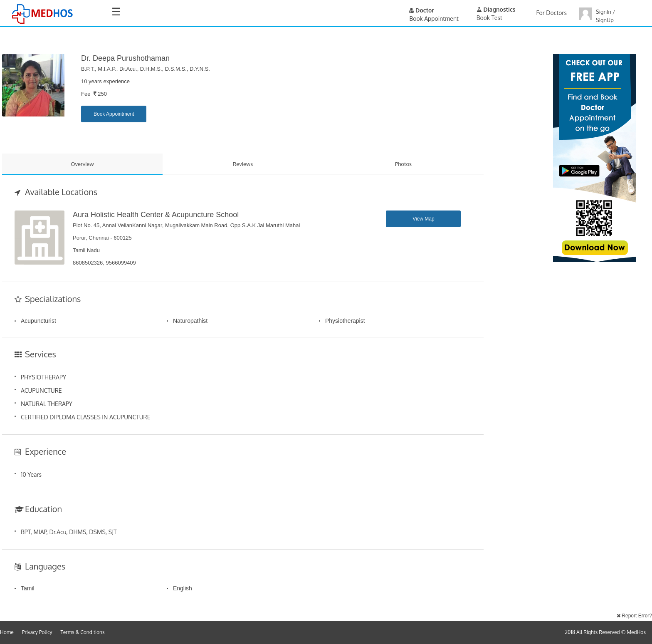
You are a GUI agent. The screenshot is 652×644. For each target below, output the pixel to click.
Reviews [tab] (243, 164)
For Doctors (552, 13)
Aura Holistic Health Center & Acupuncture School (156, 215)
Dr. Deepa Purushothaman (125, 58)
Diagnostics (496, 9)
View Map (423, 219)
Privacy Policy (37, 632)
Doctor (422, 10)
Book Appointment (114, 114)
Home (7, 632)
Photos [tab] (403, 164)
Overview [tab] (82, 164)
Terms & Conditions (83, 632)
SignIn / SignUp (605, 16)
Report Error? (634, 616)
